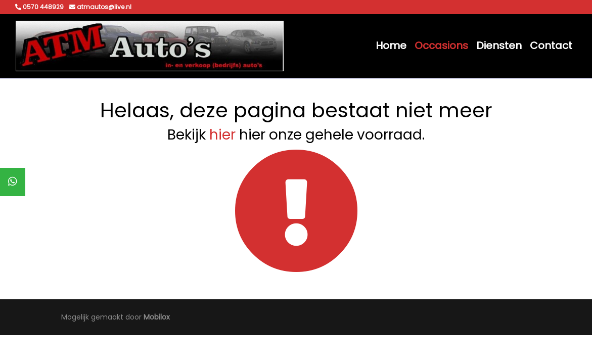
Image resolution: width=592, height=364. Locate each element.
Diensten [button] (499, 45)
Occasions (441, 45)
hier (222, 135)
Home (391, 45)
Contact (551, 45)
